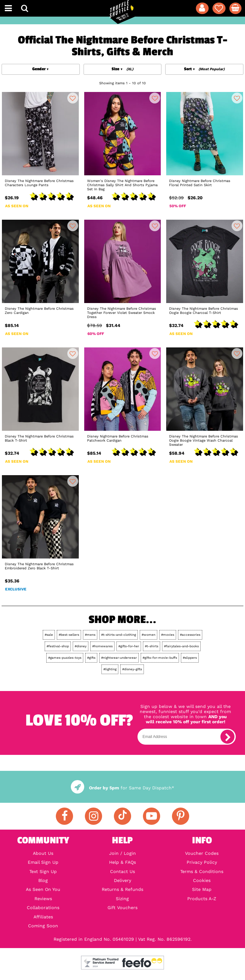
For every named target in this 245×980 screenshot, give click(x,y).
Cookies (202, 880)
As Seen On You (43, 889)
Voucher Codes (202, 853)
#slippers (190, 658)
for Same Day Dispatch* (122, 788)
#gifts (91, 658)
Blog (43, 880)
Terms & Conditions (202, 871)
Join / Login (122, 853)
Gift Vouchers (122, 908)
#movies (168, 635)
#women (148, 635)
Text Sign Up (43, 871)
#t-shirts (152, 646)
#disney (81, 646)
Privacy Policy (202, 862)
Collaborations (43, 908)
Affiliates (43, 917)
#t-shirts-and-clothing (119, 635)
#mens (90, 635)
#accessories (190, 635)
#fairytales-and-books (181, 646)
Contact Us (122, 871)
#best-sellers (69, 635)
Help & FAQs (122, 862)
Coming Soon (43, 926)
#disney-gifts (132, 669)
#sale (49, 635)
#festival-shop (58, 646)
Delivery (122, 880)
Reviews (43, 899)
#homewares (102, 646)
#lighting (110, 669)
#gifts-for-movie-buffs (160, 658)
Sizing (122, 899)
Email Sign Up (43, 862)
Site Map (202, 889)
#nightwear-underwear (119, 658)
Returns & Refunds (122, 889)
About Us (43, 853)
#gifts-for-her (129, 646)
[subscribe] (227, 737)
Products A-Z (202, 899)
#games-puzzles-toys (65, 658)
